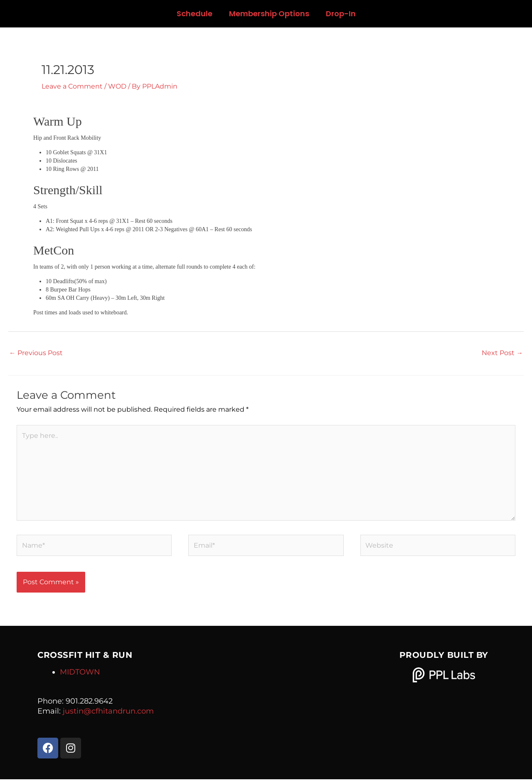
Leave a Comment (72, 86)
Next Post (502, 352)
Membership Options (269, 14)
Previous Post (36, 352)
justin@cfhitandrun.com (108, 715)
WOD (117, 86)
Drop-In (341, 14)
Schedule (195, 14)
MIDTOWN (80, 676)
